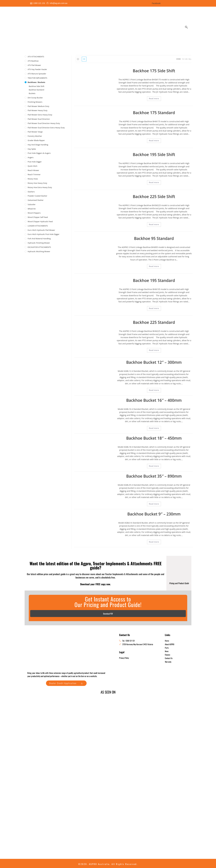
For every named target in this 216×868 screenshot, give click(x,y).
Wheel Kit (32, 209)
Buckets (32, 93)
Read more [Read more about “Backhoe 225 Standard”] (154, 350)
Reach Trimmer (34, 174)
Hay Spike (32, 149)
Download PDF (108, 614)
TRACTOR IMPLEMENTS (37, 78)
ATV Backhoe (33, 61)
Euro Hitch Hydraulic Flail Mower (41, 230)
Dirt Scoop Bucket (35, 98)
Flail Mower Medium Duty (38, 106)
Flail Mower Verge (35, 132)
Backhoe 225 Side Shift (154, 197)
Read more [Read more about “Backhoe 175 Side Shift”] (154, 99)
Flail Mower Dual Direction (39, 119)
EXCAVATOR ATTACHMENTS (39, 247)
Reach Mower (33, 170)
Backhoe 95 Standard (154, 238)
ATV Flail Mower (34, 65)
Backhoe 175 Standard (154, 113)
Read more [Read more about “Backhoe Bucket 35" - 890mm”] (154, 504)
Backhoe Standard (36, 90)
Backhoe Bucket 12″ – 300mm (154, 362)
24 (186, 59)
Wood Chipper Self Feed (38, 217)
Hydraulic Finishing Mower (39, 243)
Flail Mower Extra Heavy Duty (40, 115)
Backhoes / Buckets (36, 82)
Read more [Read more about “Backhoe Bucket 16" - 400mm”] (154, 428)
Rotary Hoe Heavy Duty (37, 183)
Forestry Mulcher (35, 136)
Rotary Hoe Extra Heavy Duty (40, 187)
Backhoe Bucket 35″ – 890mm (154, 476)
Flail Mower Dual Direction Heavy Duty (44, 123)
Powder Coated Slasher (37, 196)
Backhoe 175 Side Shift (154, 71)
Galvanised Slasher (36, 200)
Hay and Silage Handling (38, 145)
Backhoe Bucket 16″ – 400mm (154, 400)
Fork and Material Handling (39, 239)
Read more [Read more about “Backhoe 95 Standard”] (154, 266)
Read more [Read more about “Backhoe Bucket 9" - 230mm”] (154, 542)
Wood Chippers (34, 213)
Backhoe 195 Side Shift (154, 154)
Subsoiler (32, 204)
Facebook (156, 3)
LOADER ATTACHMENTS (38, 226)
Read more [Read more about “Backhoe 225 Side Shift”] (154, 224)
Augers (31, 157)
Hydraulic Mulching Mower (39, 251)
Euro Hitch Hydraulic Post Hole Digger (44, 234)
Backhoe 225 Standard (154, 322)
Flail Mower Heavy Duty (38, 110)
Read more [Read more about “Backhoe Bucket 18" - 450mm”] (154, 466)
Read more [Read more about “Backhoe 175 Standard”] (154, 141)
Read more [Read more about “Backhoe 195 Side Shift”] (154, 182)
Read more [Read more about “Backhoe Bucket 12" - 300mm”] (154, 390)
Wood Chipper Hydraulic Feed (40, 221)
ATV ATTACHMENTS (36, 57)
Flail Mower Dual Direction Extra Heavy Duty (46, 128)
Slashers (31, 192)
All (190, 59)
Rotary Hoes (33, 179)
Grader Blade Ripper (36, 140)
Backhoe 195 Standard (154, 280)
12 (183, 59)
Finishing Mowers (35, 102)
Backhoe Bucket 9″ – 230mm (154, 514)
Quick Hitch (33, 166)
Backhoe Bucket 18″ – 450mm (154, 438)
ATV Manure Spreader (37, 74)
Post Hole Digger (35, 162)
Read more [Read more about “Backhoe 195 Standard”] (154, 308)
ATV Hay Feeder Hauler (37, 69)
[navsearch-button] (186, 27)
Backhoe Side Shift (37, 86)
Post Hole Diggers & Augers (39, 153)
